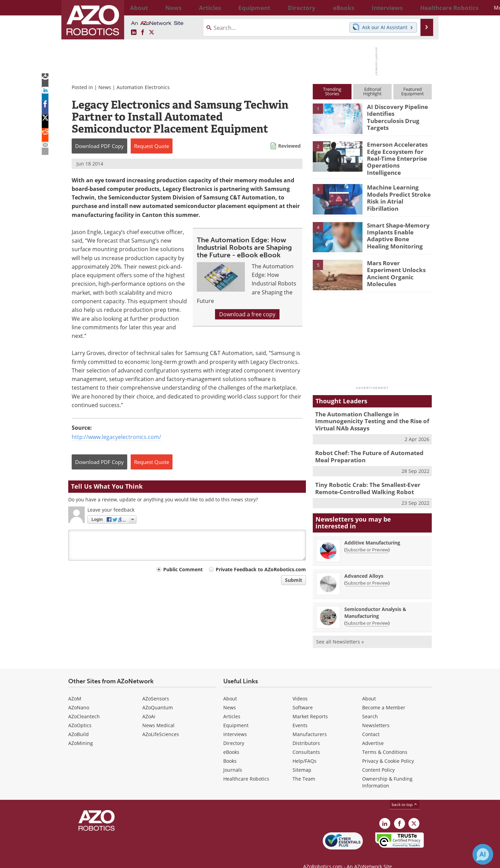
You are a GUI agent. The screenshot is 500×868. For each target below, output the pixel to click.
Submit (294, 580)
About (230, 688)
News (105, 87)
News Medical (158, 714)
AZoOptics (80, 714)
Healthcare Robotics (246, 768)
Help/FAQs (305, 750)
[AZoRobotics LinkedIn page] (134, 33)
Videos (300, 688)
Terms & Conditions (385, 741)
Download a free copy (247, 314)
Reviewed (289, 146)
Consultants (306, 741)
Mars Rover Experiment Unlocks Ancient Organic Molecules (399, 264)
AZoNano (79, 696)
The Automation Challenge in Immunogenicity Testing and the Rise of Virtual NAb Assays (367, 415)
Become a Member (384, 696)
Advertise (373, 732)
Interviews (235, 723)
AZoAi (149, 705)
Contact (371, 723)
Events (300, 714)
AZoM (75, 688)
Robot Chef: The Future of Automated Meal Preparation (371, 448)
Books (230, 750)
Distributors (306, 732)
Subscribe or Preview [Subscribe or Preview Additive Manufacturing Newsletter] (367, 539)
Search (370, 705)
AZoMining (81, 732)
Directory (234, 732)
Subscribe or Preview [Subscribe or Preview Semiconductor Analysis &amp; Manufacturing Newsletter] (367, 612)
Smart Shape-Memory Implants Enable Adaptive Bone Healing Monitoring (396, 229)
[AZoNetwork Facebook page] (143, 33)
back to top (405, 793)
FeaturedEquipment (413, 91)
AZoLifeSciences (161, 723)
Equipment (236, 714)
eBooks (231, 741)
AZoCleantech (84, 705)
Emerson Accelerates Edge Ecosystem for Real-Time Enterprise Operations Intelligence (399, 154)
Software (303, 696)
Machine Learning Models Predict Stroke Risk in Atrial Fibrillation (399, 188)
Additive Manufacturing (372, 532)
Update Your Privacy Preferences (120, 859)
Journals (233, 759)
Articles (232, 705)
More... (424, 8)
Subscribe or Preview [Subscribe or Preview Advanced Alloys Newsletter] (367, 572)
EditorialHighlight (372, 91)
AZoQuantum (158, 696)
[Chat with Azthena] (483, 854)
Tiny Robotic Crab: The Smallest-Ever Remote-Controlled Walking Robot (363, 479)
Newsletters (376, 714)
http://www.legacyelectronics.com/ (116, 437)
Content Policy (378, 759)
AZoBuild (79, 723)
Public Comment (183, 569)
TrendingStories (332, 91)
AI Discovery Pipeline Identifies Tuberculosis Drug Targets (396, 113)
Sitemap (302, 759)
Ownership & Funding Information (387, 771)
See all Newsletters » (340, 631)
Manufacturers (310, 723)
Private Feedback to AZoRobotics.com (261, 569)
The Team (304, 768)
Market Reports (310, 705)
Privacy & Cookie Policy (388, 750)
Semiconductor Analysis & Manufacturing (375, 602)
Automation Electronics (143, 87)
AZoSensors (156, 688)
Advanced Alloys (364, 565)
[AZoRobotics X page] (152, 33)
